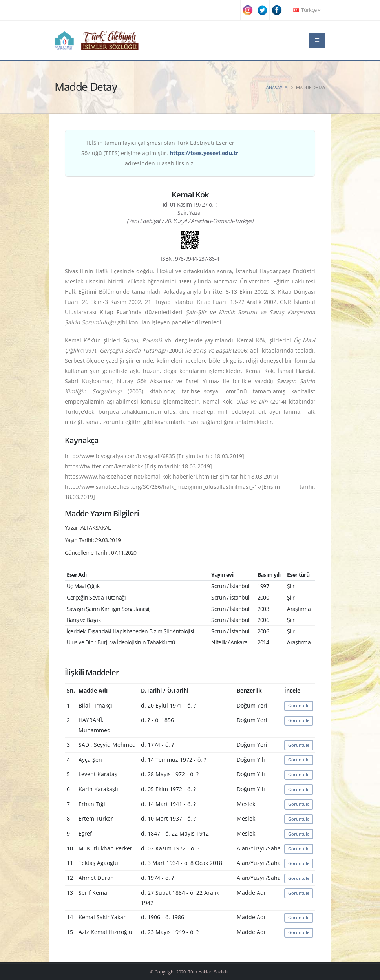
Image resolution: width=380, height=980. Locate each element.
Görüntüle (299, 705)
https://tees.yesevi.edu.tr (204, 153)
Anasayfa (277, 87)
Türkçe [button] (307, 10)
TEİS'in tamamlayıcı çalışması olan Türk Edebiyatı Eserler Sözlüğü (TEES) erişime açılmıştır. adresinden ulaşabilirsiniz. (160, 153)
